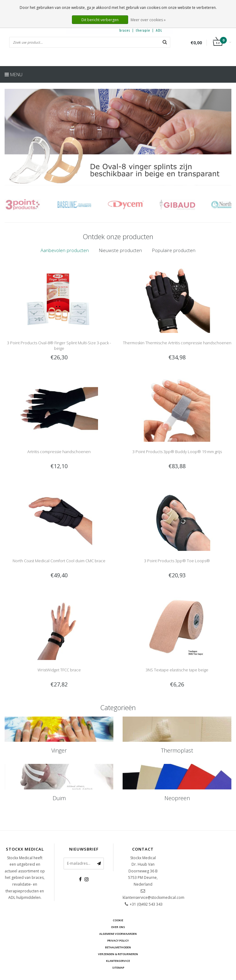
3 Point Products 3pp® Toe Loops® (177, 561)
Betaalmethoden (118, 947)
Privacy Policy (118, 940)
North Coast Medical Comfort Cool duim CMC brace (59, 561)
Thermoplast (177, 750)
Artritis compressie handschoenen (59, 452)
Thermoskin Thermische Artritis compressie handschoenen (177, 343)
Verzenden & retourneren (118, 954)
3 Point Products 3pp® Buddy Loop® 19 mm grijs (177, 452)
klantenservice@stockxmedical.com (153, 897)
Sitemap (118, 968)
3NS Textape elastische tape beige (177, 670)
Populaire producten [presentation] (174, 250)
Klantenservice (118, 961)
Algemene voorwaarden (118, 934)
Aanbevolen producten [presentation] (65, 250)
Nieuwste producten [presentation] (120, 250)
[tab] (65, 250)
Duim (59, 798)
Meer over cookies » (148, 20)
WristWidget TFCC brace (59, 670)
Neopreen (177, 798)
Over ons (118, 927)
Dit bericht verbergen (100, 20)
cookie (118, 920)
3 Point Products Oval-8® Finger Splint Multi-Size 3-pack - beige (59, 346)
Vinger (59, 750)
